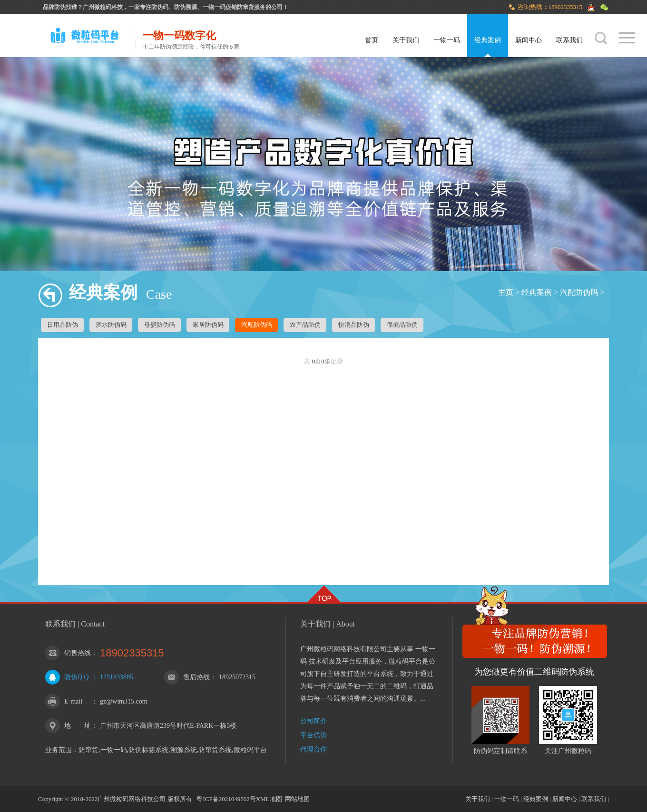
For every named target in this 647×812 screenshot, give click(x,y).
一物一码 (447, 40)
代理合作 (314, 749)
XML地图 (269, 799)
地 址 (78, 726)
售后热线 (196, 677)
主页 (506, 292)
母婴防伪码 (160, 325)
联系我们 (569, 40)
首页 (372, 40)
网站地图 (297, 799)
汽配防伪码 (579, 292)
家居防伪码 (208, 325)
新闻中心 (529, 40)
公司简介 (314, 721)
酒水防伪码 (111, 325)
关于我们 (406, 40)
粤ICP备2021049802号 (226, 799)
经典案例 (488, 40)
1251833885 (117, 677)
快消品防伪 (354, 325)
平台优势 (314, 735)
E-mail (73, 701)
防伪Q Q (77, 677)
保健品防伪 (402, 325)
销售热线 (78, 653)
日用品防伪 (63, 325)
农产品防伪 (305, 325)
